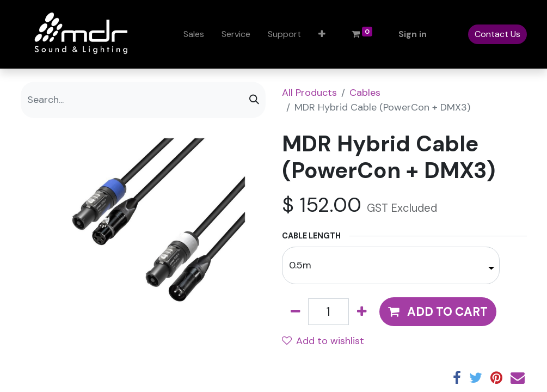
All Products (309, 93)
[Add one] (362, 312)
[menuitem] (194, 34)
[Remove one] (295, 312)
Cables (365, 93)
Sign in (413, 34)
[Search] (254, 100)
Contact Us (497, 34)
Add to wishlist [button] (323, 341)
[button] (322, 34)
